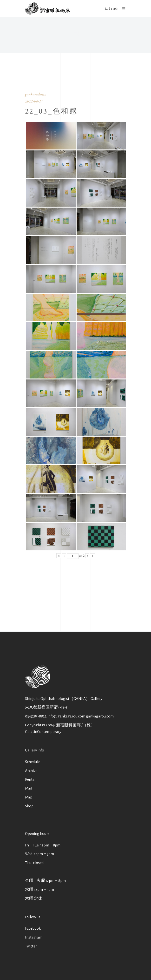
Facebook (33, 928)
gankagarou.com (100, 716)
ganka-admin (36, 94)
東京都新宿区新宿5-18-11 (47, 707)
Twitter (31, 946)
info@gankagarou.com (66, 716)
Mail (29, 788)
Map (29, 797)
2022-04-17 (34, 101)
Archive (31, 771)
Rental (30, 779)
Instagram (34, 937)
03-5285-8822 (36, 716)
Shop (29, 806)
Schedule (33, 762)
